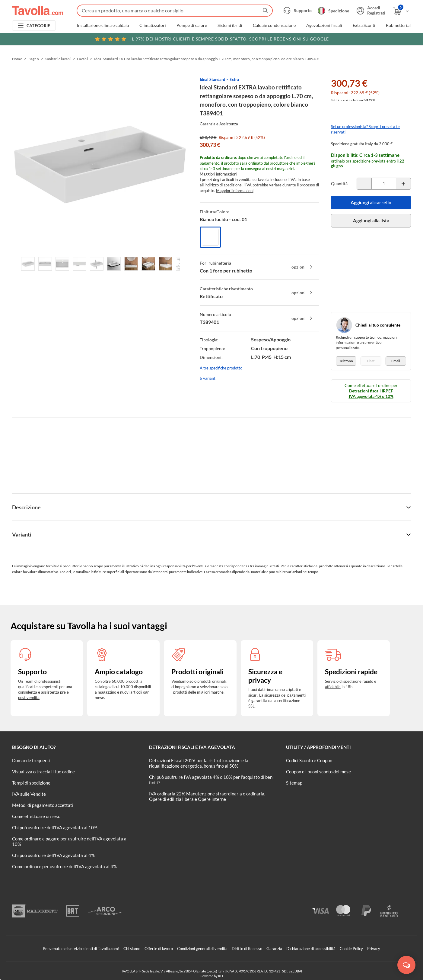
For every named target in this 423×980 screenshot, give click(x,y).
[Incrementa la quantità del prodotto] (403, 184)
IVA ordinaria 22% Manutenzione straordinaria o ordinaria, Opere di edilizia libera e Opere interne (207, 796)
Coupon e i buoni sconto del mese (318, 772)
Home (17, 59)
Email (396, 361)
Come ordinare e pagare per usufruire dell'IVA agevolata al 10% (70, 841)
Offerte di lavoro (159, 949)
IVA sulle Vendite (29, 794)
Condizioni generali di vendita (202, 949)
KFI (221, 976)
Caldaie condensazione (274, 25)
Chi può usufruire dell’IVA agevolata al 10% (55, 827)
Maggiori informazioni (218, 174)
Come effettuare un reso (36, 816)
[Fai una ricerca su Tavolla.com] (175, 11)
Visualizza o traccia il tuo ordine (43, 772)
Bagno (34, 59)
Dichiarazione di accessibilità (311, 949)
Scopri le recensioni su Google (212, 39)
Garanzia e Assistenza (219, 124)
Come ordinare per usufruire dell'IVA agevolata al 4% (64, 866)
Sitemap (294, 783)
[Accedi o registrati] (370, 11)
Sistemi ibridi (230, 25)
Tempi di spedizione (31, 783)
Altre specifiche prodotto (221, 368)
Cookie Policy (351, 949)
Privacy (374, 949)
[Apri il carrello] (401, 11)
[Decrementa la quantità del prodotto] (364, 184)
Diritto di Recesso (247, 949)
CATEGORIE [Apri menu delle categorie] (38, 26)
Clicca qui (372, 38)
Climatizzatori (153, 25)
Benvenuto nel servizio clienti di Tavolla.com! (81, 949)
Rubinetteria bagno (404, 25)
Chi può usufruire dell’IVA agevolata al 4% (53, 855)
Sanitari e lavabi (58, 59)
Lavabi (82, 59)
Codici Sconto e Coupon (309, 760)
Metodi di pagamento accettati (43, 805)
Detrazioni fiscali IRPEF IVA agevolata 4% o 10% (371, 393)
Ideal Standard (212, 79)
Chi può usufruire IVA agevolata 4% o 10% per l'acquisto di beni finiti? (211, 780)
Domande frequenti (31, 760)
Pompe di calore (192, 25)
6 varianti (208, 378)
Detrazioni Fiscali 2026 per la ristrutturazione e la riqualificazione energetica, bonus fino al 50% (199, 763)
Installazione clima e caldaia (103, 25)
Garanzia (274, 949)
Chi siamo (132, 949)
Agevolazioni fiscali (324, 25)
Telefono (346, 361)
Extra (234, 79)
